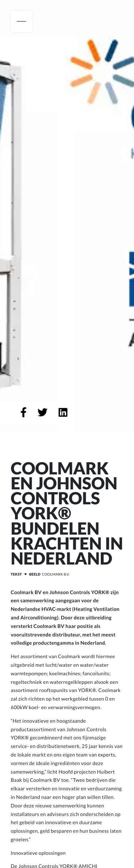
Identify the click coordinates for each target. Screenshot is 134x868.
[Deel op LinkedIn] (63, 412)
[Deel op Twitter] (43, 412)
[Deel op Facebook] (24, 412)
